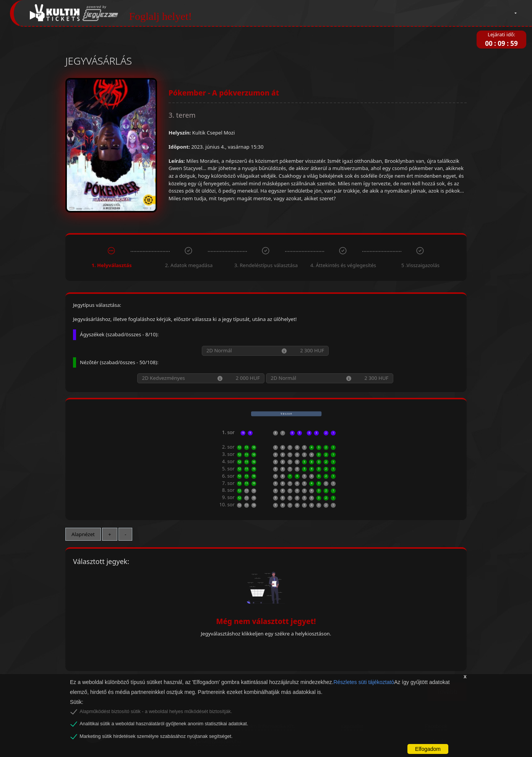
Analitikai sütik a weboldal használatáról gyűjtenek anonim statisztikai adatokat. (164, 724)
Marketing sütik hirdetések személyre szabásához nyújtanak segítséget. (156, 736)
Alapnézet (83, 534)
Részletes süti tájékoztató (364, 682)
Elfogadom (428, 749)
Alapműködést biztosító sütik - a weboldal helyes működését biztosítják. (156, 712)
